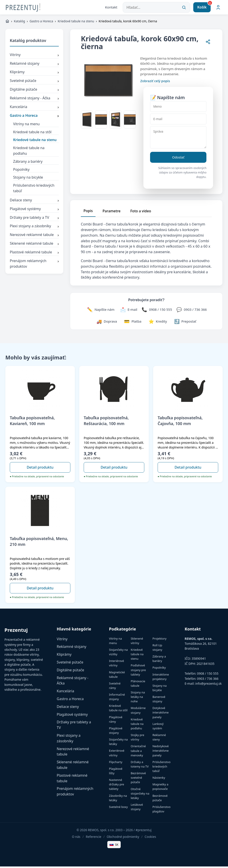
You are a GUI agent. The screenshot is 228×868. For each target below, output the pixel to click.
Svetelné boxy (118, 808)
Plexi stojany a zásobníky (34, 228)
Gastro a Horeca (41, 23)
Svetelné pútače (34, 83)
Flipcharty (116, 764)
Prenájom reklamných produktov (34, 265)
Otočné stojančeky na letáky (140, 795)
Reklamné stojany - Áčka (34, 100)
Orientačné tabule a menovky (138, 752)
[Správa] (178, 139)
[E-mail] (178, 121)
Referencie (94, 838)
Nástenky (159, 779)
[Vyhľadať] (184, 8)
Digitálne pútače (34, 91)
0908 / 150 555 (208, 675)
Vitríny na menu (26, 125)
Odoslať (178, 159)
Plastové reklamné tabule (34, 254)
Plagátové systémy (34, 211)
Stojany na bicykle (28, 179)
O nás (76, 838)
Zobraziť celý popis (155, 82)
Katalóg (19, 23)
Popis (88, 212)
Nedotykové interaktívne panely (161, 752)
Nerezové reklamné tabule (34, 237)
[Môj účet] (218, 8)
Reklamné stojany (34, 65)
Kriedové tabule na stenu (76, 23)
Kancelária (34, 109)
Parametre (112, 213)
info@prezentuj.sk (208, 685)
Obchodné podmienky (123, 838)
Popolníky (21, 171)
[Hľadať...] (156, 8)
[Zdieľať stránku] (208, 44)
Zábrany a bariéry (28, 163)
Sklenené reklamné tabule (34, 245)
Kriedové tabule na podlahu (29, 152)
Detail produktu (40, 469)
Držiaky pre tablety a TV (34, 219)
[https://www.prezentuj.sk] (7, 23)
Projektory (160, 640)
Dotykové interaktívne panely (161, 714)
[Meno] (178, 108)
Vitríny (34, 57)
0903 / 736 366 (208, 680)
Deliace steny (34, 202)
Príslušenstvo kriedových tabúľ (34, 190)
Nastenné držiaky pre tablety (117, 786)
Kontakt (111, 8)
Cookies (150, 838)
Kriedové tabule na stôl (32, 134)
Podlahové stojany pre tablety (138, 671)
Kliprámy (34, 74)
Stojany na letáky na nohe (138, 698)
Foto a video (141, 213)
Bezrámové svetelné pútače (138, 779)
